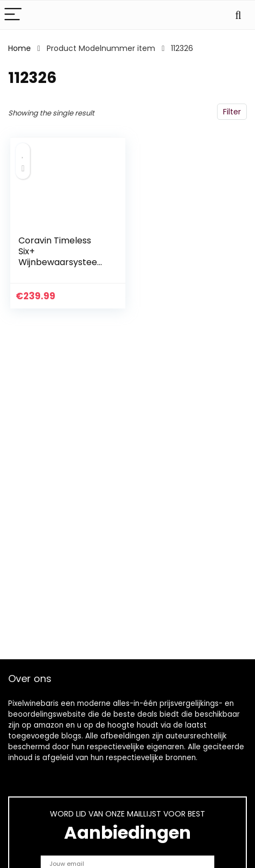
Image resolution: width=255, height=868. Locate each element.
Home (20, 48)
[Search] (238, 15)
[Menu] (13, 15)
